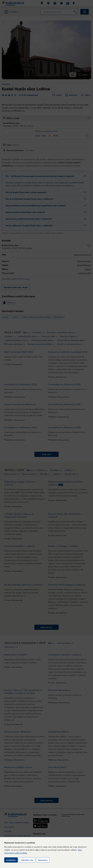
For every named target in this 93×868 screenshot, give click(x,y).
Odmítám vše (27, 860)
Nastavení (43, 860)
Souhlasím (11, 860)
